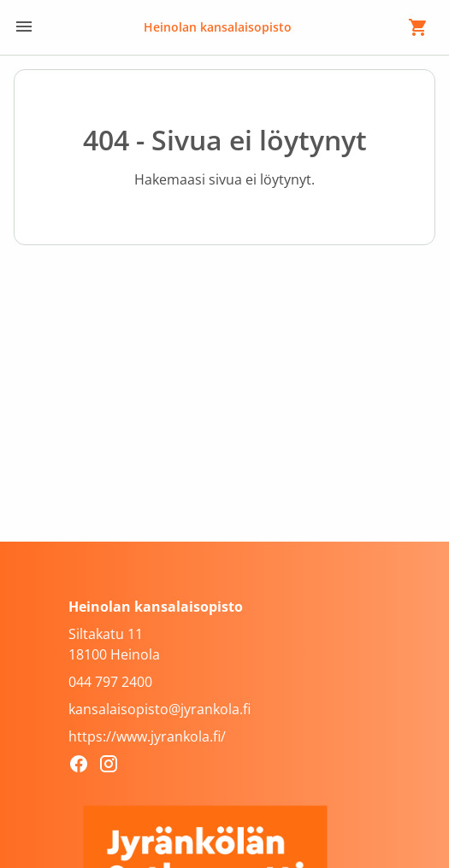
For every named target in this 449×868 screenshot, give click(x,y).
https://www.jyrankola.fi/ (147, 736)
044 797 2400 (110, 682)
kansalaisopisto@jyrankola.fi (160, 709)
